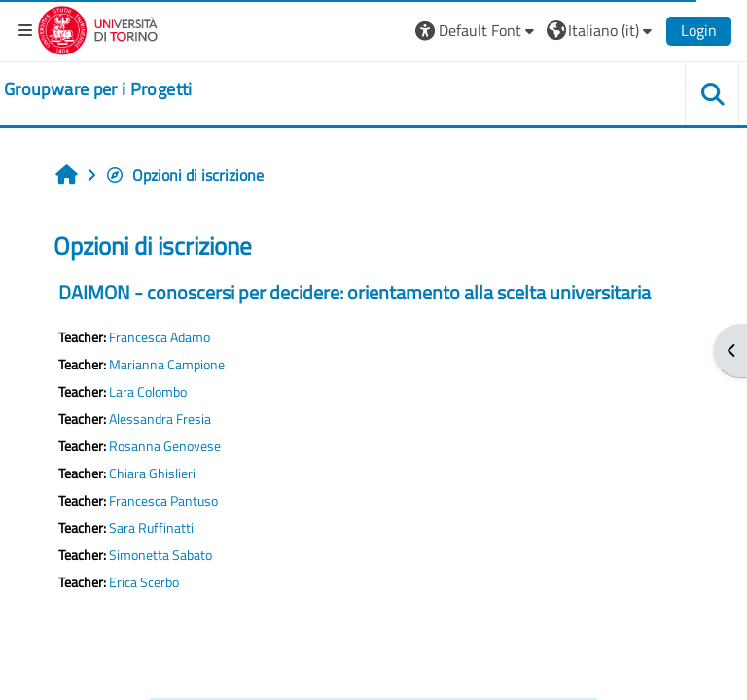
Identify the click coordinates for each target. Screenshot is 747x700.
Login (699, 30)
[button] (477, 30)
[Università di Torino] (98, 28)
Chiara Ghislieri (152, 473)
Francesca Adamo (160, 337)
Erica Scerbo (144, 582)
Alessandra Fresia (160, 419)
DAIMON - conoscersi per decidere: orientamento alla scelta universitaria (355, 292)
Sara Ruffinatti (151, 528)
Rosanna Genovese (165, 446)
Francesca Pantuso (163, 501)
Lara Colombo (148, 392)
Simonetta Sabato (160, 555)
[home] (98, 89)
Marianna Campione (167, 365)
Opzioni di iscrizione (184, 175)
